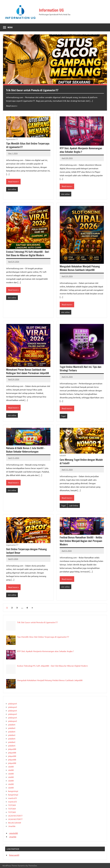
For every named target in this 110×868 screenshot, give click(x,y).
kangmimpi (13, 791)
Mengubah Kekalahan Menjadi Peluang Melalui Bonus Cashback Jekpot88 (80, 268)
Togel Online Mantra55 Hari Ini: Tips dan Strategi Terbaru (81, 369)
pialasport (13, 703)
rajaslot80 (13, 833)
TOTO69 (12, 805)
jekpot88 (12, 749)
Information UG (52, 10)
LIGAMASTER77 (15, 816)
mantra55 (13, 798)
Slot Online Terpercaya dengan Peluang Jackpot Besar (26, 551)
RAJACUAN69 (15, 823)
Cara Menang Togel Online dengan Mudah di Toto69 (81, 462)
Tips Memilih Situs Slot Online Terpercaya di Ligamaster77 (28, 145)
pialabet (12, 724)
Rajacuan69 (14, 855)
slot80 (11, 767)
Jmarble (12, 826)
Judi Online (74, 506)
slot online (12, 189)
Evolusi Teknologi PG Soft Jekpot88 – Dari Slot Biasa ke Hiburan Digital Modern (28, 254)
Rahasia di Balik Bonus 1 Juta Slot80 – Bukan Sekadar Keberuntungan (26, 450)
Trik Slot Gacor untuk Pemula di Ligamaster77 (32, 90)
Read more (11, 106)
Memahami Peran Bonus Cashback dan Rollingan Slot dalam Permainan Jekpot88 (28, 371)
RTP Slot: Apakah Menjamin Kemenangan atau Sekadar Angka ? (81, 150)
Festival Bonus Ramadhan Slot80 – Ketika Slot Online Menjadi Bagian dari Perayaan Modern (81, 541)
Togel (63, 416)
